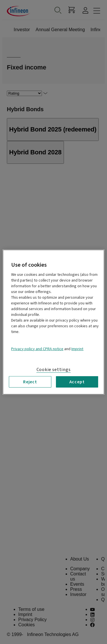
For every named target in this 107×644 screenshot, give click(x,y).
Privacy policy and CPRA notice (37, 349)
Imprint (77, 349)
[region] (53, 322)
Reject (30, 382)
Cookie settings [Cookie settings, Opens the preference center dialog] (54, 369)
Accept (77, 382)
